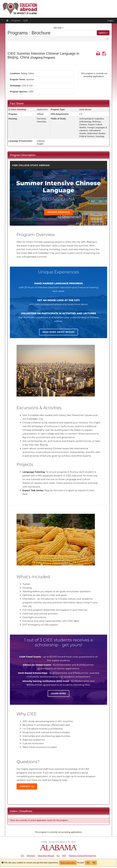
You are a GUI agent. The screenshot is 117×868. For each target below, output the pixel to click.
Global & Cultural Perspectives (82, 856)
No (94, 863)
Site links (58, 28)
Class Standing (18, 109)
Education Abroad (46, 856)
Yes (88, 863)
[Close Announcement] (107, 39)
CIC (23, 856)
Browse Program (58, 212)
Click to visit (27, 86)
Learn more (58, 693)
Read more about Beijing (58, 332)
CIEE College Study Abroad (31, 165)
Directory (31, 856)
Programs (16, 21)
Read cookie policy (68, 863)
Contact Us (27, 786)
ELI (58, 856)
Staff (25, 21)
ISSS (64, 856)
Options (103, 33)
